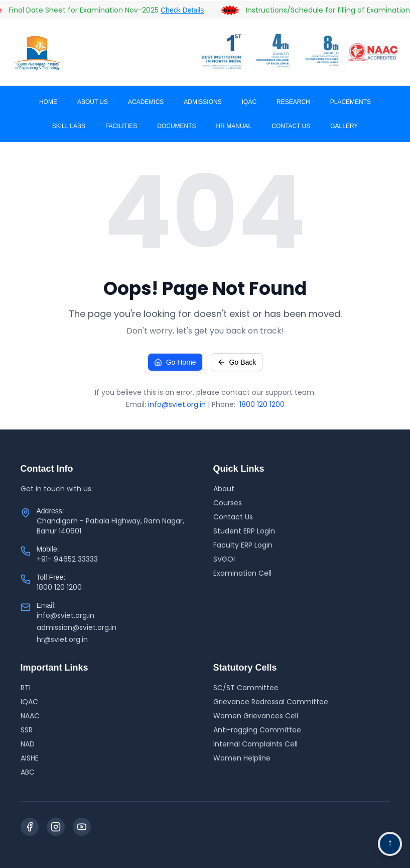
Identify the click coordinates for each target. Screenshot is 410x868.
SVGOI (224, 559)
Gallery (344, 126)
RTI (26, 688)
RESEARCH (293, 102)
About (224, 489)
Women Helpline (242, 758)
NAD (28, 744)
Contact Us (233, 517)
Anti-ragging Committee (257, 730)
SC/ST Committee (246, 688)
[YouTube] (82, 827)
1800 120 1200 (262, 404)
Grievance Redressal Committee (271, 702)
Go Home (175, 362)
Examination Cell (242, 573)
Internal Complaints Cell (255, 744)
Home (48, 102)
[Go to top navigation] (390, 844)
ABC (28, 772)
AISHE (30, 758)
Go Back (237, 362)
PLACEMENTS (351, 102)
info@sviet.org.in (177, 404)
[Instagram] (56, 827)
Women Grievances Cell (256, 716)
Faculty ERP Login (243, 545)
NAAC (30, 716)
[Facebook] (30, 827)
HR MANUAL (234, 126)
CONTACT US (291, 126)
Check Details (187, 10)
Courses (228, 503)
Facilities (121, 126)
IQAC (249, 102)
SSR (27, 730)
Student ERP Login (244, 531)
